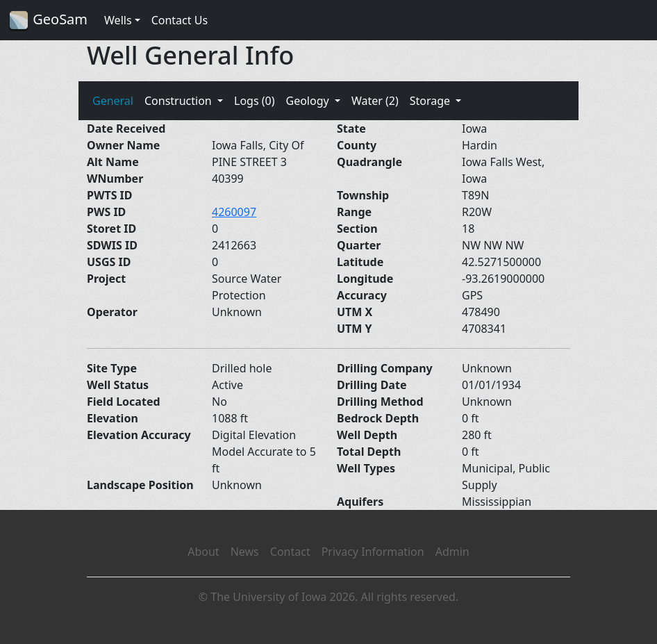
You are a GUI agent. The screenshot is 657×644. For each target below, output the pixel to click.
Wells (118, 20)
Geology (308, 101)
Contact (290, 552)
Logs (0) (254, 101)
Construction (180, 101)
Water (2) (375, 101)
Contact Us (180, 20)
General (113, 101)
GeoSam (48, 20)
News (245, 552)
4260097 (234, 212)
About (203, 552)
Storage (432, 101)
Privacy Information (373, 552)
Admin (452, 552)
